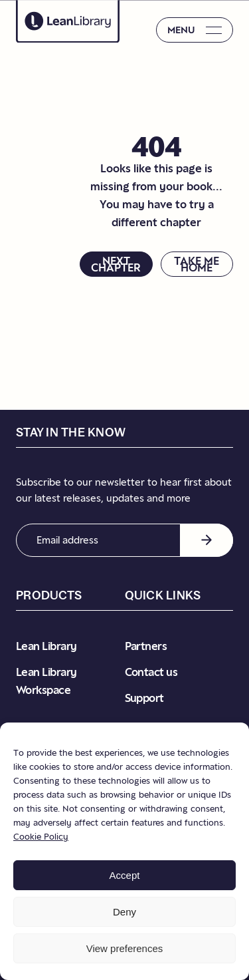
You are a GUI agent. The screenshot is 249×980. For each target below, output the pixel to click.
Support (144, 698)
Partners (146, 646)
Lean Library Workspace (46, 681)
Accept (125, 875)
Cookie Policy (41, 836)
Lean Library (46, 646)
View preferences (125, 948)
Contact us (151, 672)
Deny (124, 912)
